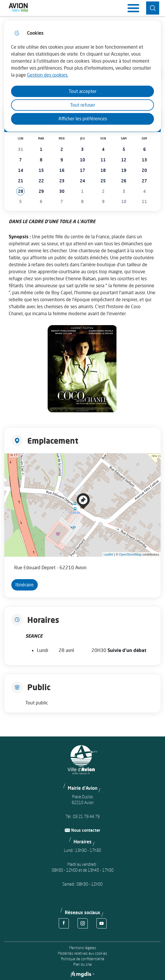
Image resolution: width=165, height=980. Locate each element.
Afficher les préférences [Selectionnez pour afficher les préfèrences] (83, 119)
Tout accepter (82, 91)
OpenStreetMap (130, 554)
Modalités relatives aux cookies (82, 953)
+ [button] (12, 461)
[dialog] (82, 76)
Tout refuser (82, 105)
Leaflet (108, 554)
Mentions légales (83, 948)
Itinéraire (25, 585)
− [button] (12, 470)
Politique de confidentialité (83, 959)
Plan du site (82, 964)
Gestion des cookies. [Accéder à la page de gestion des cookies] (48, 75)
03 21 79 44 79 (86, 816)
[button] (20, 192)
